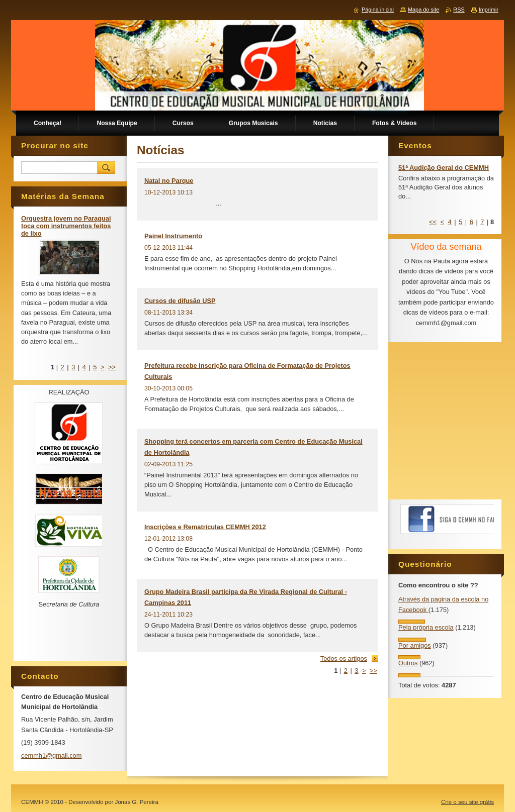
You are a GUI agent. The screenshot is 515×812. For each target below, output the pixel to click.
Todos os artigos (344, 658)
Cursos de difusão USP (180, 301)
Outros (408, 663)
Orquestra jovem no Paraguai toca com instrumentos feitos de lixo (66, 226)
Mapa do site (423, 10)
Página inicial (378, 10)
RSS (459, 10)
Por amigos (415, 645)
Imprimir (489, 10)
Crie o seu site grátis (467, 802)
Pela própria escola (426, 627)
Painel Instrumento (173, 236)
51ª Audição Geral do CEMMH (444, 168)
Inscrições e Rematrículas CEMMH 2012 (205, 527)
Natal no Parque (169, 181)
